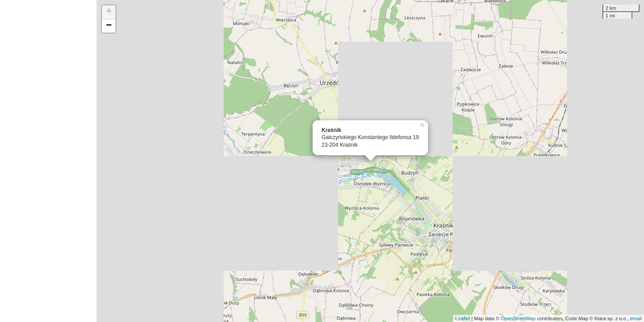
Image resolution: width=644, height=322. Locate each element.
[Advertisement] (48, 161)
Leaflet (463, 318)
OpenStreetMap (518, 318)
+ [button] (109, 12)
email (636, 318)
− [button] (109, 26)
